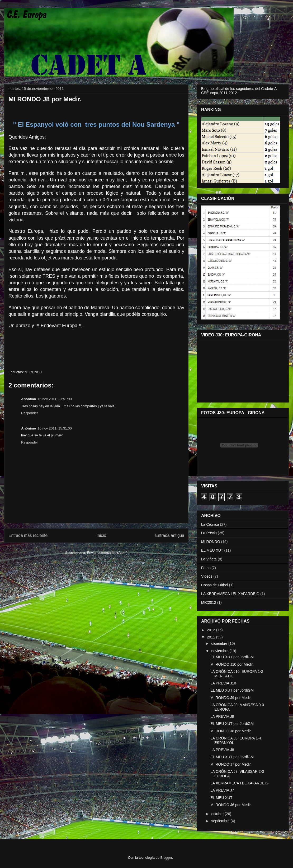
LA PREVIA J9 (222, 716)
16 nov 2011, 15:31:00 (55, 428)
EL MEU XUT (212, 550)
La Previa (209, 533)
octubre (218, 814)
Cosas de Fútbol (215, 585)
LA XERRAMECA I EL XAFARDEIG (230, 594)
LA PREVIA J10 (223, 683)
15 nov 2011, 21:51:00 (55, 399)
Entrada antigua (170, 535)
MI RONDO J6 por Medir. (231, 805)
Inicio (101, 535)
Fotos (206, 568)
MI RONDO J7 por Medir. (231, 764)
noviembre (220, 651)
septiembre (221, 821)
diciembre (220, 643)
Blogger (166, 858)
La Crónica (210, 524)
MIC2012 (209, 602)
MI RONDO (33, 372)
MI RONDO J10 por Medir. (232, 664)
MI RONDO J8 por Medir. (231, 731)
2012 (212, 630)
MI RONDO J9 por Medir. (231, 698)
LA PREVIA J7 (222, 790)
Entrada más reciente (28, 535)
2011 (212, 637)
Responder (30, 413)
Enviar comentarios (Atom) (107, 553)
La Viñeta (209, 559)
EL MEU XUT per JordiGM (232, 657)
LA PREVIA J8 (222, 750)
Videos (207, 576)
